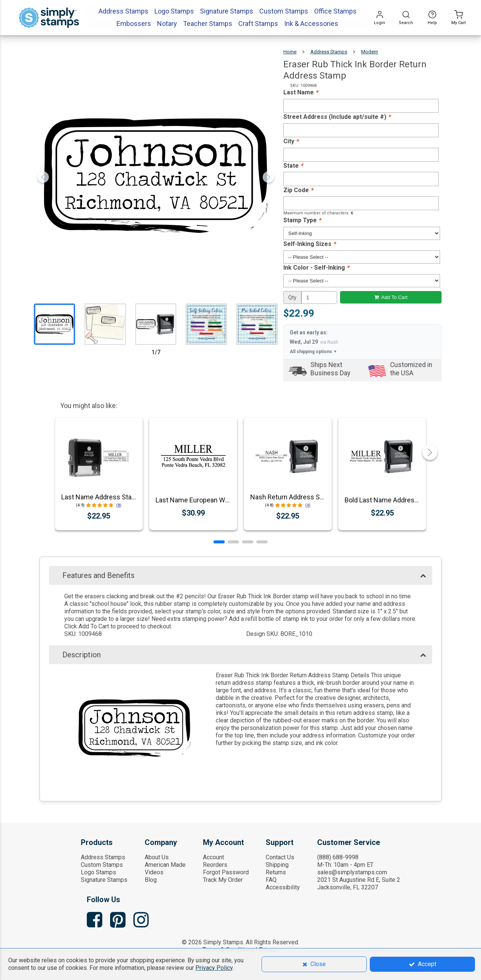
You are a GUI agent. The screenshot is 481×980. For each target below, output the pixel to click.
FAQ (271, 880)
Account (213, 857)
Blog (151, 880)
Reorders (215, 865)
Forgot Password (226, 872)
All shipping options (313, 352)
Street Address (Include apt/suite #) (337, 117)
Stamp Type (302, 220)
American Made (165, 865)
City (291, 141)
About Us (157, 857)
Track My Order (223, 880)
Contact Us (280, 857)
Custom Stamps (102, 865)
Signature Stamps (104, 880)
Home (290, 52)
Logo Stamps (98, 872)
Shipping (277, 865)
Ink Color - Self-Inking (316, 268)
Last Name (301, 92)
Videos (154, 872)
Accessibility (283, 887)
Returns (276, 872)
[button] (219, 542)
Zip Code (298, 190)
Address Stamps (329, 52)
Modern (370, 52)
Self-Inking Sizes (309, 244)
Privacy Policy (214, 968)
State (293, 166)
